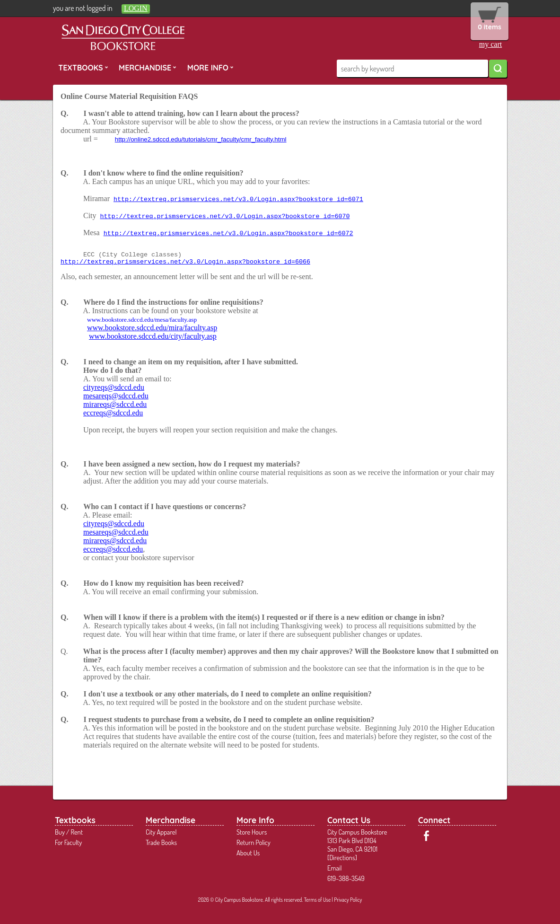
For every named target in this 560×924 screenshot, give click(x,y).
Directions (342, 857)
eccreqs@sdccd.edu (113, 413)
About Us (248, 853)
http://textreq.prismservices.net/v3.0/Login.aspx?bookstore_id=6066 (185, 262)
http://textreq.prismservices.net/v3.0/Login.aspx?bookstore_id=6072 (228, 233)
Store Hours (252, 832)
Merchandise (148, 67)
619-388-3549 (346, 878)
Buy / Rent (69, 832)
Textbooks (83, 67)
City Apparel (161, 832)
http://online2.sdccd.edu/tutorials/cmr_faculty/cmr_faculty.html (201, 139)
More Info (210, 67)
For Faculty (68, 842)
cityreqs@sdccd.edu (114, 387)
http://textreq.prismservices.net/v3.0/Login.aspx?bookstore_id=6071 (238, 199)
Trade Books (161, 842)
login (136, 8)
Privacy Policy (348, 900)
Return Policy (254, 842)
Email (335, 868)
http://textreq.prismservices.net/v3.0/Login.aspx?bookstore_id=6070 (225, 216)
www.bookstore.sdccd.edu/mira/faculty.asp (152, 328)
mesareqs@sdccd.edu (116, 396)
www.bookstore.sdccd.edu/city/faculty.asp (153, 336)
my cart (490, 44)
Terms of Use (318, 900)
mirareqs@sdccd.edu (115, 404)
